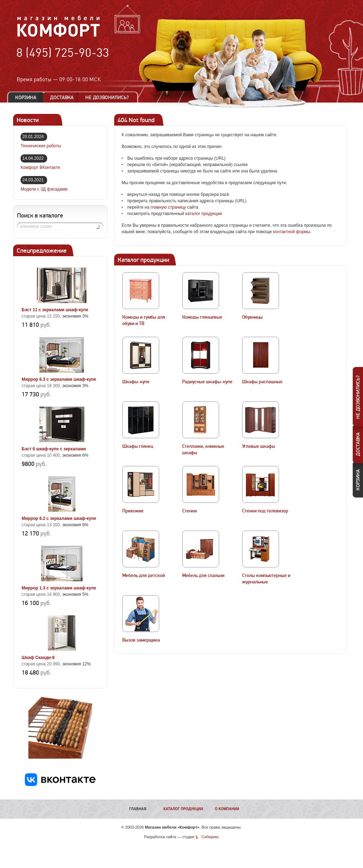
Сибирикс (210, 837)
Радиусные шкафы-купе (207, 382)
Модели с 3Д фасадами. (45, 189)
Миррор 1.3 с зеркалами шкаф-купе (59, 588)
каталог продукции (204, 214)
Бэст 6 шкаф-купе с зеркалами (54, 449)
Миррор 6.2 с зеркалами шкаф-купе (59, 518)
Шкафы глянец (138, 446)
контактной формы (292, 232)
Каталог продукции (183, 809)
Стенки (189, 511)
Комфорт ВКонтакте (40, 167)
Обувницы (252, 317)
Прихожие (133, 511)
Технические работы (41, 146)
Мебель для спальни (203, 576)
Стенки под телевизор (265, 511)
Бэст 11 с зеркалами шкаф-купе (55, 310)
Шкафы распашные (262, 382)
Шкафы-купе (136, 382)
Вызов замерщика (141, 640)
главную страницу (168, 207)
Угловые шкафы (259, 446)
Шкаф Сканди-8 (38, 658)
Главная (138, 809)
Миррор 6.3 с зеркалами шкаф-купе (59, 379)
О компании (227, 809)
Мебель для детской (144, 576)
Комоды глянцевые (202, 317)
